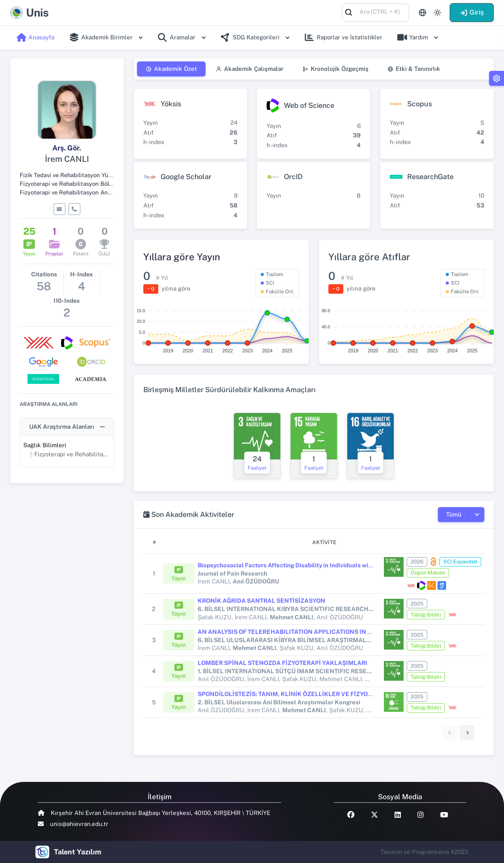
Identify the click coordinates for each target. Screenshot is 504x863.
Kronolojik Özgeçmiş (335, 69)
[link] (467, 733)
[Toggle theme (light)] (437, 13)
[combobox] (375, 12)
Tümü (454, 514)
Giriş (472, 12)
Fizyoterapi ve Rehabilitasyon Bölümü (70, 184)
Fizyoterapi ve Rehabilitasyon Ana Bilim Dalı (79, 192)
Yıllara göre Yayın (182, 257)
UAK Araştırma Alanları (62, 427)
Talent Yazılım (78, 852)
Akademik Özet (171, 69)
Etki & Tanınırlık (414, 69)
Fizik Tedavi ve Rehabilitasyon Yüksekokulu (78, 175)
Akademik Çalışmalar (250, 69)
